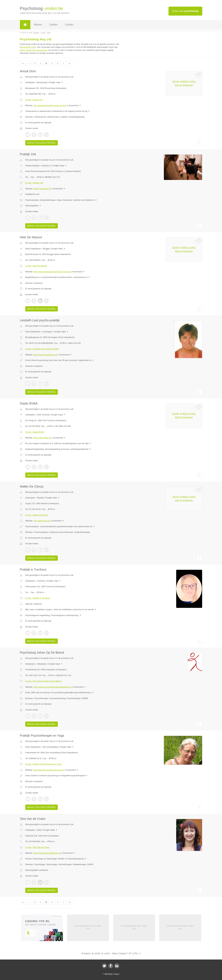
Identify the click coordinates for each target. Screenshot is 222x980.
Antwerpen (30, 82)
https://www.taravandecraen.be (47, 853)
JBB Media (108, 974)
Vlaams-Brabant (32, 166)
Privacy (117, 974)
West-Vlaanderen (33, 249)
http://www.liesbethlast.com (46, 355)
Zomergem (47, 332)
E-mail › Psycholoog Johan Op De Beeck (43, 681)
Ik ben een (185, 11)
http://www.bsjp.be (42, 521)
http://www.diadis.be (42, 438)
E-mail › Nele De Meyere (36, 266)
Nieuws (38, 25)
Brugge (46, 249)
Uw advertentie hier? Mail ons (88, 927)
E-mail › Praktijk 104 (34, 183)
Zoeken (53, 25)
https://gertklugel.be (42, 189)
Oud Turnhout (43, 415)
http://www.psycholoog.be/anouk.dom (50, 105)
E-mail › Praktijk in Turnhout (38, 598)
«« (23, 63)
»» (70, 63)
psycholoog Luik (28, 47)
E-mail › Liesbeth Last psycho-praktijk (42, 349)
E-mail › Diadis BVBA (35, 432)
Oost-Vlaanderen (33, 332)
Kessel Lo (46, 166)
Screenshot (75, 105)
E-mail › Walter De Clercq (37, 515)
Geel (39, 830)
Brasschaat (42, 82)
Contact (69, 25)
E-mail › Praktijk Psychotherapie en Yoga (43, 764)
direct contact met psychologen (34, 50)
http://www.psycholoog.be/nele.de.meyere (52, 272)
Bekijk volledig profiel (42, 143)
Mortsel (40, 498)
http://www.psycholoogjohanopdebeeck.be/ (52, 687)
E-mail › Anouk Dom (34, 100)
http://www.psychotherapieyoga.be (49, 770)
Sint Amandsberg (50, 747)
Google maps (56, 82)
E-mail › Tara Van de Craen (37, 847)
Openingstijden (33, 206)
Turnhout (41, 581)
